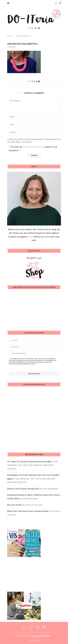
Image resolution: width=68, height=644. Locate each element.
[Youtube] (39, 28)
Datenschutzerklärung (34, 147)
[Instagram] (32, 28)
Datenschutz (45, 636)
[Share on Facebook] (32, 81)
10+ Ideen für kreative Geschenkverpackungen (29, 462)
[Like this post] (30, 81)
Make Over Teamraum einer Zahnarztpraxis (28, 511)
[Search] (56, 3)
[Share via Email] (39, 81)
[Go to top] (34, 641)
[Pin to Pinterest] (37, 81)
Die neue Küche (15, 505)
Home (9, 36)
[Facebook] (29, 28)
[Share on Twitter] (34, 81)
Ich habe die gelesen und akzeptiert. (33, 149)
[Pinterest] (35, 28)
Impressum (36, 636)
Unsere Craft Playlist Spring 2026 (23, 489)
